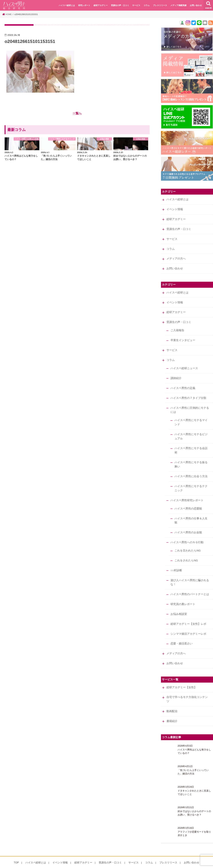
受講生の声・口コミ (120, 5)
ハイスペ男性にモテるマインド (191, 419)
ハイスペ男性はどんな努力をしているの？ (194, 743)
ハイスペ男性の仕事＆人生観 (191, 515)
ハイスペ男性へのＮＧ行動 (187, 536)
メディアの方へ (176, 257)
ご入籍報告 (177, 328)
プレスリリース (160, 5)
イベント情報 (175, 209)
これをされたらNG (186, 554)
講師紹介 (176, 375)
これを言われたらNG (188, 545)
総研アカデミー (101, 5)
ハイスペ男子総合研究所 (169, 864)
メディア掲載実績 (178, 5)
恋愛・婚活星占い (181, 636)
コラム (147, 5)
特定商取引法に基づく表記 (36, 864)
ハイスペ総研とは (67, 5)
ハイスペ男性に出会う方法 (191, 472)
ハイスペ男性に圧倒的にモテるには (190, 406)
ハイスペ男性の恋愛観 (188, 503)
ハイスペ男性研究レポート (187, 495)
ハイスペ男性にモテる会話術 (191, 446)
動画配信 (172, 703)
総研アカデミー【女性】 (181, 679)
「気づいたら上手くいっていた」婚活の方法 (193, 763)
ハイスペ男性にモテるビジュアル (191, 432)
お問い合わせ (196, 5)
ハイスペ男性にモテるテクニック (191, 483)
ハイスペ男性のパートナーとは (190, 588)
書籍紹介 (172, 712)
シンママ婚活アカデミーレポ (188, 626)
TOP (22, 854)
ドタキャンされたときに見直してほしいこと (194, 784)
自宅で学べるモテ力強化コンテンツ (187, 691)
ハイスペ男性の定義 (183, 385)
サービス (136, 5)
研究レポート (84, 5)
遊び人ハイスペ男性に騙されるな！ (190, 576)
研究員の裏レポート (183, 597)
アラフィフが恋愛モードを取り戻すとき (194, 825)
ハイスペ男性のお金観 (188, 527)
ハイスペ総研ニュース (184, 366)
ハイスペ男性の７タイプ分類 (188, 395)
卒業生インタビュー (183, 338)
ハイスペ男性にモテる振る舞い (191, 460)
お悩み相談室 (179, 607)
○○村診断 (176, 564)
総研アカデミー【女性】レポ (188, 617)
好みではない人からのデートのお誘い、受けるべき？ (194, 804)
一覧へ (77, 113)
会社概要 (13, 864)
